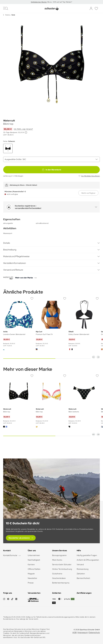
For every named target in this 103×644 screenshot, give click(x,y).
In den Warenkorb (51, 170)
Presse (31, 583)
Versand (80, 564)
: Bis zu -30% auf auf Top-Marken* (59, 2)
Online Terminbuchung (62, 569)
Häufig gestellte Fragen (87, 555)
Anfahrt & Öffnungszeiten (88, 560)
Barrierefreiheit (83, 578)
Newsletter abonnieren (19, 538)
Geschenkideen (59, 578)
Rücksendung (83, 569)
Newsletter (33, 578)
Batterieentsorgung (61, 583)
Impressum (83, 632)
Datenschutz (94, 632)
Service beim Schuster (62, 564)
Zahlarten (81, 574)
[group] (51, 65)
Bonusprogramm (59, 555)
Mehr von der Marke (24, 278)
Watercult (9, 121)
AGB (75, 632)
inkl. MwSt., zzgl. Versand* (23, 129)
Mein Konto (57, 560)
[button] (94, 357)
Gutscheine (57, 574)
